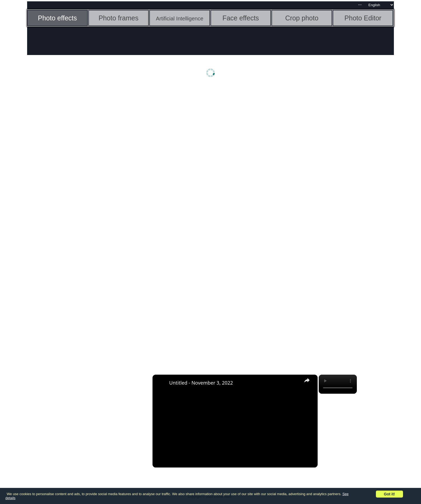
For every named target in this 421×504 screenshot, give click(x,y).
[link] (161, 383)
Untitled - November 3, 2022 (201, 383)
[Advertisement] (69, 171)
